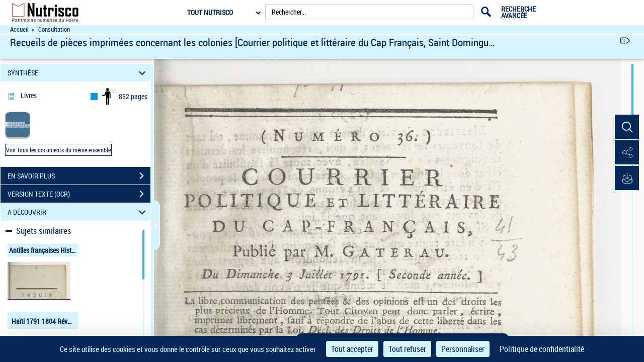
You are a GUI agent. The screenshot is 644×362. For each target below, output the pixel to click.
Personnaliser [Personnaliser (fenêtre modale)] (463, 349)
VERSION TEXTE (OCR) (79, 194)
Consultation (54, 29)
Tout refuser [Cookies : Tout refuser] (407, 349)
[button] (626, 127)
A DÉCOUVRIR (78, 212)
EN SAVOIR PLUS (79, 176)
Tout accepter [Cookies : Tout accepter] (352, 349)
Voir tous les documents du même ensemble (58, 150)
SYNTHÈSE (78, 73)
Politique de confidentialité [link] (542, 349)
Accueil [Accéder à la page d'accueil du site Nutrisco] (19, 29)
